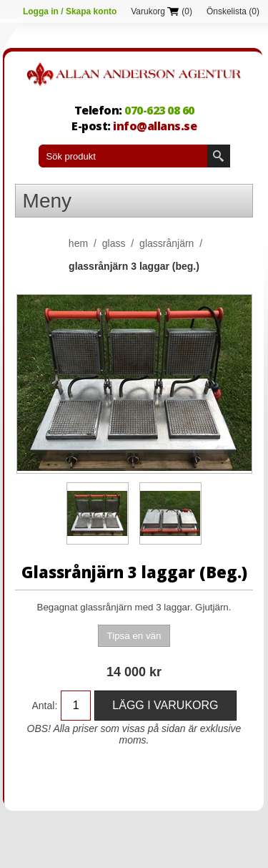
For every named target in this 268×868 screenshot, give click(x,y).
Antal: (45, 706)
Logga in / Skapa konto (70, 11)
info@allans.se (155, 126)
